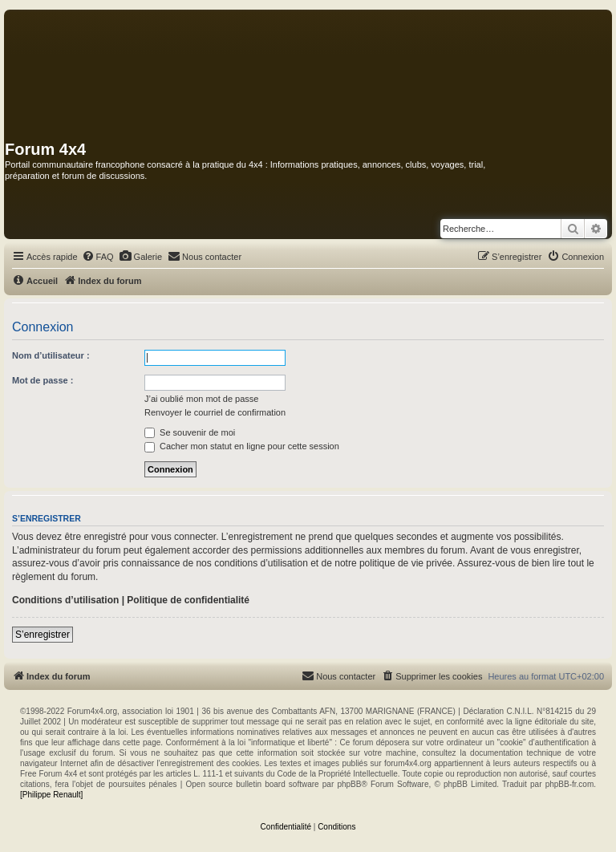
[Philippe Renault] (51, 795)
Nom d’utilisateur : (51, 355)
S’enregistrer (43, 635)
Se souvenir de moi (190, 432)
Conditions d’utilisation (65, 600)
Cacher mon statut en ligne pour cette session (242, 446)
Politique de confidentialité (188, 600)
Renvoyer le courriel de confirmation (215, 412)
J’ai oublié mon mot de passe (201, 399)
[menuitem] (98, 257)
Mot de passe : (43, 380)
